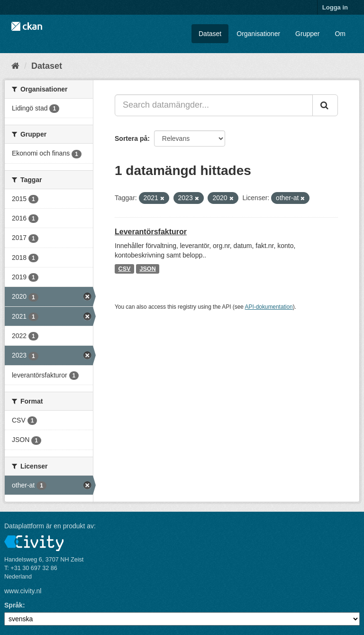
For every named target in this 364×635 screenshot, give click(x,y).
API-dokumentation (269, 307)
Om (340, 34)
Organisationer (258, 34)
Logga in (335, 7)
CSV (125, 269)
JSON (147, 269)
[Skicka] (325, 105)
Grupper (307, 34)
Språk (14, 605)
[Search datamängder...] (214, 105)
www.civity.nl (23, 591)
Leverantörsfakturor (151, 232)
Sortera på (131, 138)
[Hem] (15, 66)
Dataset (210, 34)
